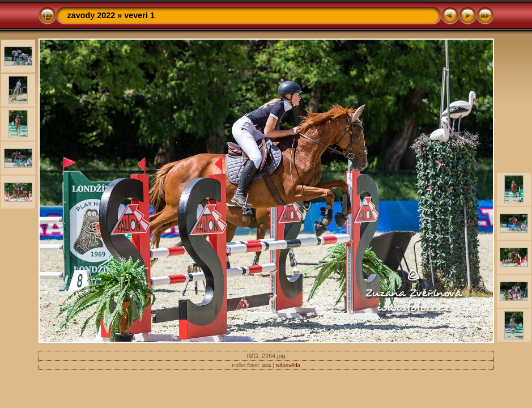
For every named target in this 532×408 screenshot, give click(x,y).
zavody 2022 (91, 15)
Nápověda (288, 365)
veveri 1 (139, 15)
